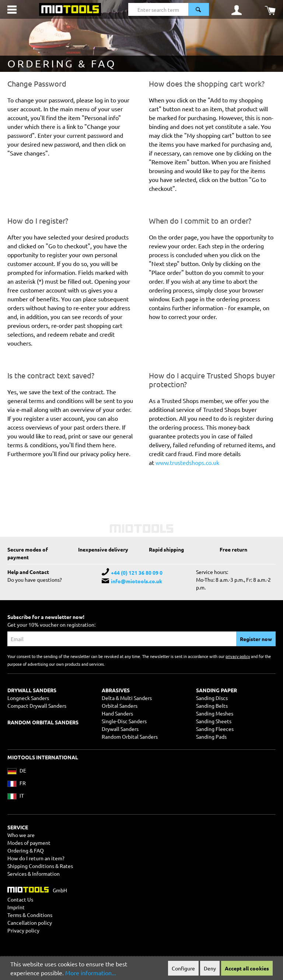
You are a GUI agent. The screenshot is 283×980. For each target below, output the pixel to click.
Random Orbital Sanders (130, 736)
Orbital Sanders (120, 706)
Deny (210, 968)
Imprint (16, 907)
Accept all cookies (247, 968)
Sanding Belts (212, 706)
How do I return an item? (36, 858)
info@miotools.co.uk (137, 581)
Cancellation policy (30, 923)
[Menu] (12, 10)
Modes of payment (29, 843)
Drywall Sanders (120, 729)
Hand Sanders (117, 713)
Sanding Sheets (214, 721)
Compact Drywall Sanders (37, 706)
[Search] (199, 9)
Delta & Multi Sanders (127, 698)
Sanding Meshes (215, 713)
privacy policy (238, 656)
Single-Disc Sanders (124, 721)
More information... (91, 973)
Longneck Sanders (28, 698)
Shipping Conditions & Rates (40, 866)
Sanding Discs (212, 698)
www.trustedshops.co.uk (187, 462)
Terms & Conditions (30, 915)
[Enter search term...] (158, 9)
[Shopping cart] (270, 10)
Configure (183, 968)
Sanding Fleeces (215, 729)
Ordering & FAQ (26, 850)
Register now (256, 639)
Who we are (21, 835)
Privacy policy (23, 930)
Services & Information (34, 874)
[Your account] (237, 10)
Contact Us (20, 899)
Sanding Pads (211, 736)
